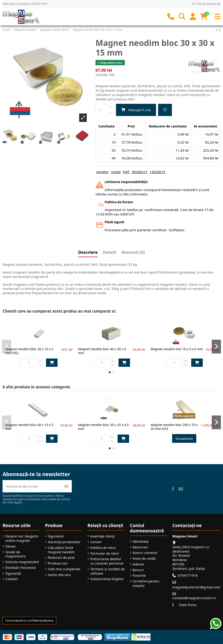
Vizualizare (184, 438)
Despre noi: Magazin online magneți (22, 538)
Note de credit (144, 558)
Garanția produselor (64, 542)
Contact (12, 579)
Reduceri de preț (61, 558)
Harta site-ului (59, 575)
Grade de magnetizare (16, 554)
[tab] (133, 253)
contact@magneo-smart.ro (194, 598)
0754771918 (188, 575)
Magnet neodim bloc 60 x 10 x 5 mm (29, 427)
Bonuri (138, 570)
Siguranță (13, 573)
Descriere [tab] (88, 253)
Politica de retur (103, 548)
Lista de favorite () (206, 4)
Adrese (138, 564)
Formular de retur (105, 553)
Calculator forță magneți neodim (61, 550)
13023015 (157, 172)
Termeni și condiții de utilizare (107, 571)
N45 (126, 172)
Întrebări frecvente (20, 568)
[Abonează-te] (66, 486)
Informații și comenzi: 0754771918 (25, 4)
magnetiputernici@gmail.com (196, 587)
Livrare (96, 542)
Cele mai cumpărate (64, 569)
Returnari (140, 547)
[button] (110, 372)
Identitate (141, 541)
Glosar (11, 546)
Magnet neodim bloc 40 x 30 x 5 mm (102, 351)
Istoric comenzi (145, 553)
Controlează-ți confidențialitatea (29, 620)
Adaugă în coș (136, 110)
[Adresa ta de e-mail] (32, 486)
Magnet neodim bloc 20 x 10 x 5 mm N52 (29, 351)
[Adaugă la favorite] (165, 110)
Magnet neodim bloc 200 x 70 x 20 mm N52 (174, 427)
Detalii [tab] (110, 253)
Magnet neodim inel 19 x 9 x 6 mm (177, 349)
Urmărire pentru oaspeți (146, 583)
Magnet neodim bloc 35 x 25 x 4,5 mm (103, 427)
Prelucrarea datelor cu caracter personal (107, 561)
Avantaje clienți (103, 536)
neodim (102, 172)
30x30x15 (139, 172)
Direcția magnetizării (22, 562)
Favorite (139, 575)
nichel (116, 172)
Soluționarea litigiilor (107, 579)
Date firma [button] (188, 605)
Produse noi (58, 563)
